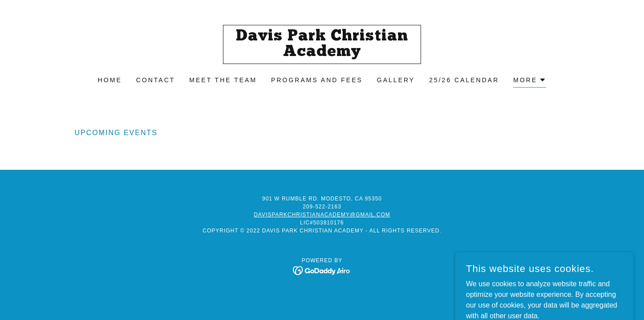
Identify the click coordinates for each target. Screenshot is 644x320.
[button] (530, 81)
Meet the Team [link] (223, 80)
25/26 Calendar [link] (464, 80)
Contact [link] (156, 80)
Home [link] (110, 80)
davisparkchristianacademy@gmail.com (322, 215)
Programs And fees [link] (317, 80)
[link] (322, 54)
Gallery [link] (396, 80)
